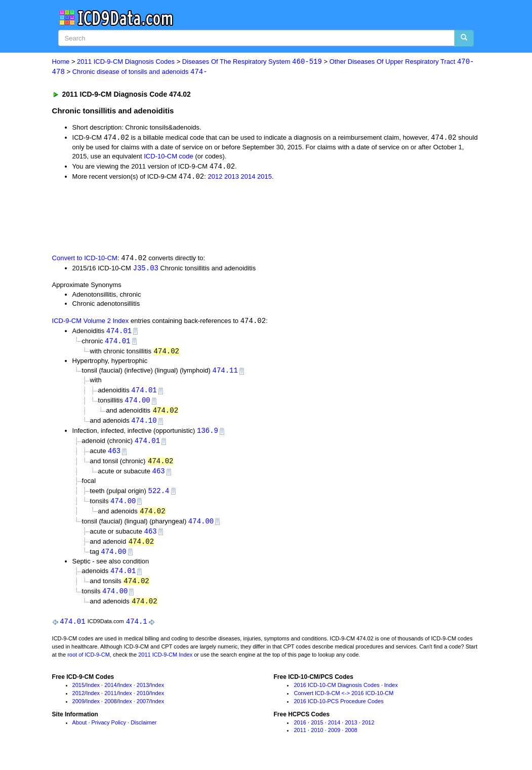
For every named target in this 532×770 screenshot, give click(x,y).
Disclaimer (144, 732)
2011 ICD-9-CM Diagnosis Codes (126, 62)
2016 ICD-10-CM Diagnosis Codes (336, 695)
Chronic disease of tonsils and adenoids (140, 72)
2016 (300, 732)
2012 (215, 178)
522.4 (158, 496)
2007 (143, 710)
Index (93, 695)
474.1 (137, 631)
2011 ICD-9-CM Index (165, 664)
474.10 (144, 424)
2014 (248, 178)
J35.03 (146, 270)
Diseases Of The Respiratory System (252, 62)
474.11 (225, 374)
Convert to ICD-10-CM (85, 260)
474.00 (137, 404)
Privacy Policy (109, 732)
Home (61, 62)
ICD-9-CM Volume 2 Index (91, 323)
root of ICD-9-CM (89, 664)
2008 (110, 710)
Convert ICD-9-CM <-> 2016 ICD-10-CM (343, 703)
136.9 (208, 435)
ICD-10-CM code (169, 157)
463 (114, 456)
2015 (264, 178)
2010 (143, 703)
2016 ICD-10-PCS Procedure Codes (338, 710)
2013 (232, 178)
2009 (78, 710)
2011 (110, 703)
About (80, 732)
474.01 (119, 333)
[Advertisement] (233, 218)
